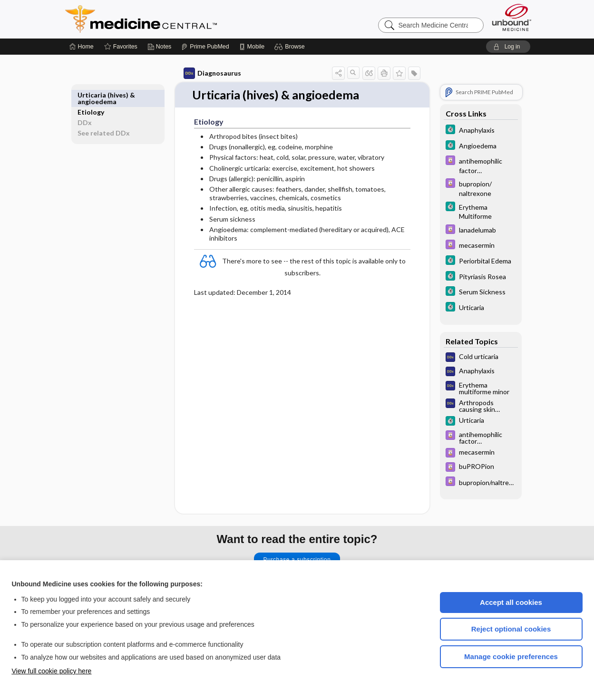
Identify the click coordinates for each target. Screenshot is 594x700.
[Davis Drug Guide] (470, 165)
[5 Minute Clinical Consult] (470, 131)
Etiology (102, 95)
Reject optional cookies (511, 629)
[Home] (82, 47)
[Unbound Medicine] (512, 17)
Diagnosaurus (201, 73)
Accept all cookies (511, 602)
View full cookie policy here (52, 671)
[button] (291, 47)
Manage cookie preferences (511, 656)
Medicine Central (183, 19)
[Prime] (205, 47)
